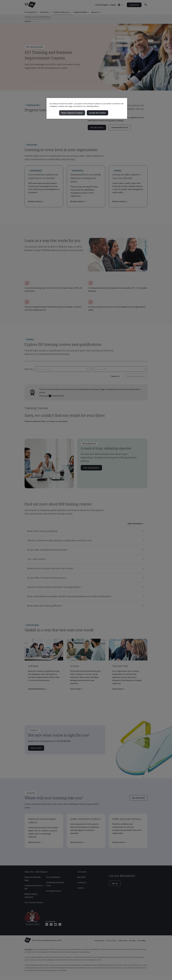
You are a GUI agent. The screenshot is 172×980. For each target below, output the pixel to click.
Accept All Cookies (97, 113)
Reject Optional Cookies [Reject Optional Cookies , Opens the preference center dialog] (72, 113)
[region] (87, 108)
